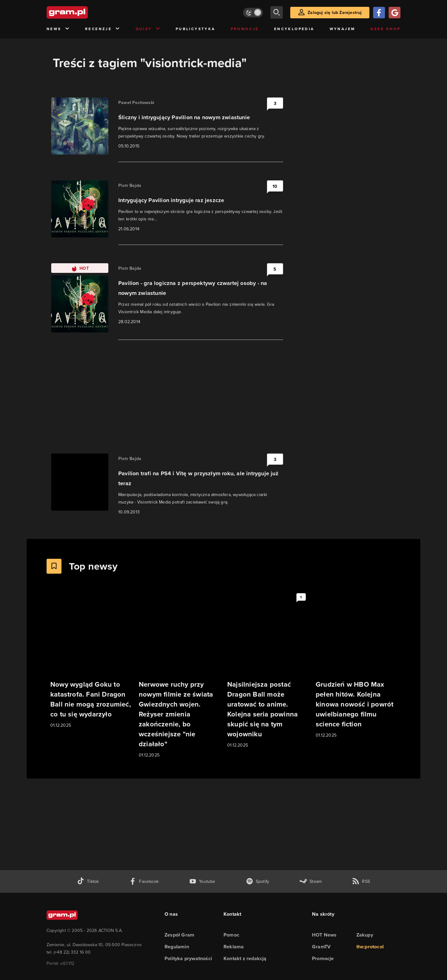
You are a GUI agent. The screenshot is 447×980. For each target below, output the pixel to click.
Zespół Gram (179, 935)
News (58, 29)
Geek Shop (385, 29)
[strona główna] (83, 12)
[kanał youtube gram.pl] (202, 881)
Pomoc (231, 935)
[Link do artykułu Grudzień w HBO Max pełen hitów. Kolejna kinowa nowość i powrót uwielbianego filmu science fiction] (356, 665)
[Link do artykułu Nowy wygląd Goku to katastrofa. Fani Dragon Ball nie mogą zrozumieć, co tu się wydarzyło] (91, 660)
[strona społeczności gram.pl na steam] (311, 881)
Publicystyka (196, 29)
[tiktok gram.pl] (88, 881)
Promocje (245, 29)
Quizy (148, 29)
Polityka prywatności (188, 958)
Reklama (234, 947)
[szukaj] (277, 12)
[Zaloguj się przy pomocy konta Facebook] (379, 13)
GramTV (321, 947)
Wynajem (343, 29)
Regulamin (177, 947)
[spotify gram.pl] (258, 881)
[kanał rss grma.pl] (361, 881)
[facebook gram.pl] (144, 881)
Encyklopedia (294, 29)
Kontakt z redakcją (245, 958)
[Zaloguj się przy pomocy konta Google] (395, 13)
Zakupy (365, 935)
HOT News (324, 935)
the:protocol (370, 947)
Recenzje (103, 29)
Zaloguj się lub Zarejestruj (335, 12)
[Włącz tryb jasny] (253, 13)
